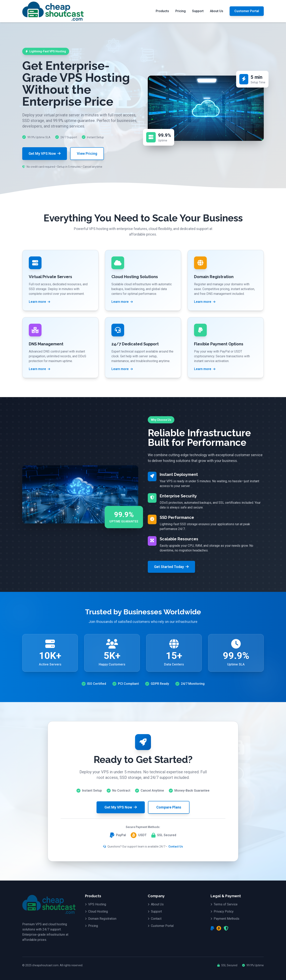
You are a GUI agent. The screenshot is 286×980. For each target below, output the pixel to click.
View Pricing (87, 153)
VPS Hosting (96, 904)
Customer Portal (247, 11)
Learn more (39, 302)
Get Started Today (171, 567)
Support (198, 11)
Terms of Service (224, 904)
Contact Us (176, 847)
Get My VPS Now (45, 153)
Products (162, 11)
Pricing (181, 11)
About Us (217, 11)
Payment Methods (225, 919)
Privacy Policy (222, 911)
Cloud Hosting (96, 911)
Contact (155, 919)
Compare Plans (169, 807)
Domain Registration (101, 919)
